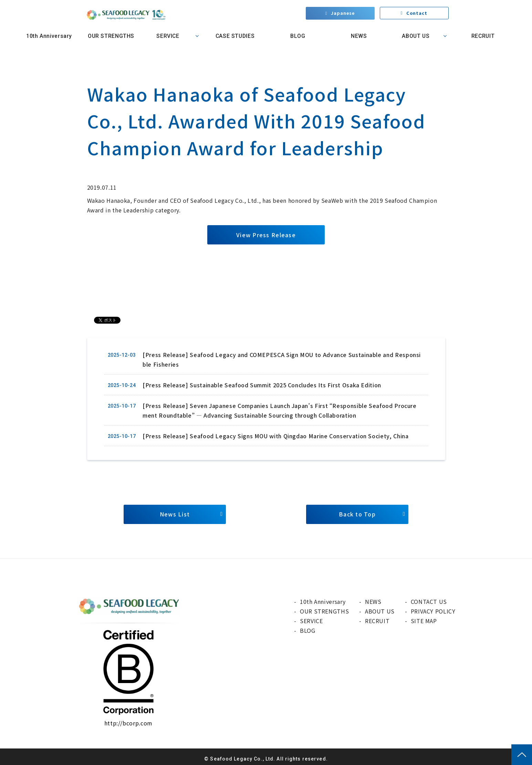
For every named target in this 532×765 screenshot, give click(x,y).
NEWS (359, 36)
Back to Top (357, 514)
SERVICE (168, 36)
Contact (417, 14)
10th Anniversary (49, 36)
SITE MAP (424, 621)
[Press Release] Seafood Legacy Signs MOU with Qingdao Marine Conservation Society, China (275, 436)
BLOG (297, 36)
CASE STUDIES (235, 36)
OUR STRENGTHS (111, 36)
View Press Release (266, 235)
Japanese (343, 14)
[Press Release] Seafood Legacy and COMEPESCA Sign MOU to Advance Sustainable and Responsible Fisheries (282, 359)
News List (175, 514)
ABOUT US (416, 36)
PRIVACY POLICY (433, 611)
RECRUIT (483, 36)
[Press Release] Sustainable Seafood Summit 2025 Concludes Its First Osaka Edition (262, 385)
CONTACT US (429, 601)
